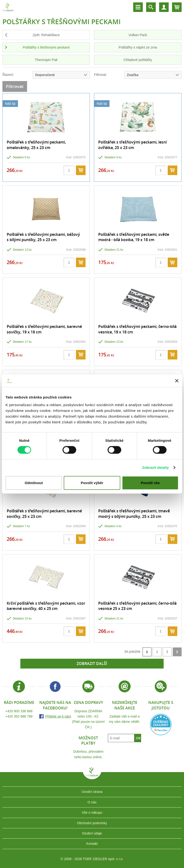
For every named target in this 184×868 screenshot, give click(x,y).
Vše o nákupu (92, 813)
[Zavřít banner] (177, 381)
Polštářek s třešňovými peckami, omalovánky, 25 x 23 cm (36, 145)
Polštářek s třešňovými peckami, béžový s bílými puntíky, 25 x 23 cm (43, 237)
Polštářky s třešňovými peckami (46, 47)
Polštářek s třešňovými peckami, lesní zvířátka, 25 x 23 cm (132, 145)
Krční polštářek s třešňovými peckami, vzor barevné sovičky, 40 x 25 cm (46, 606)
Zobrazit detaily (155, 467)
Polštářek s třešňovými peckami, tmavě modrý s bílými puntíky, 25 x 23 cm (134, 514)
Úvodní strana (92, 792)
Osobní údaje (92, 833)
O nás (92, 802)
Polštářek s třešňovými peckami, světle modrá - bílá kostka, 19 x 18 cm (134, 237)
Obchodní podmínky (92, 823)
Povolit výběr (92, 483)
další (177, 652)
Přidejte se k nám (58, 716)
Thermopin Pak (46, 60)
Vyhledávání (151, 7)
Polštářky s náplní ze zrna (138, 47)
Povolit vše (150, 483)
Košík (177, 7)
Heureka (161, 724)
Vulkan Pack (138, 35)
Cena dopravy (88, 702)
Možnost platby (88, 741)
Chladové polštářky (138, 60)
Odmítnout (34, 483)
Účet (164, 7)
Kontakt (92, 844)
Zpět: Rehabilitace (46, 35)
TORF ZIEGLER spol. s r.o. (92, 776)
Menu (138, 7)
